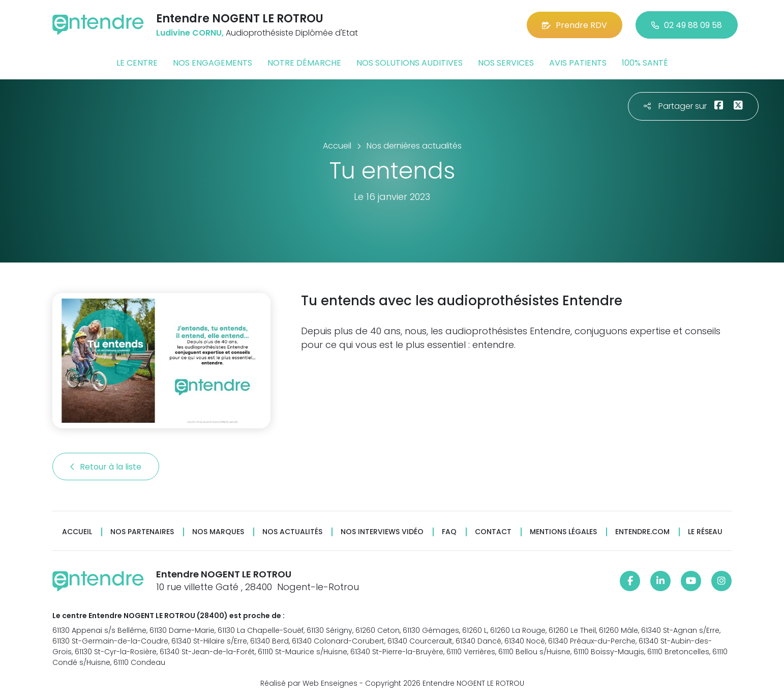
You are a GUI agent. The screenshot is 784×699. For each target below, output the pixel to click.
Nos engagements (213, 63)
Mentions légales (563, 532)
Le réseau (705, 532)
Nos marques (218, 532)
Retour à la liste (106, 467)
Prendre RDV (575, 25)
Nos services (506, 63)
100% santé (645, 63)
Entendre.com (642, 532)
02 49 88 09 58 (687, 25)
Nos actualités (292, 532)
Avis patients (578, 63)
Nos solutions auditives (410, 63)
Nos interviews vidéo (382, 532)
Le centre (137, 63)
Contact (493, 532)
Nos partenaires (142, 532)
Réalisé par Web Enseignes (309, 683)
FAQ (449, 532)
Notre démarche (304, 63)
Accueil (77, 532)
